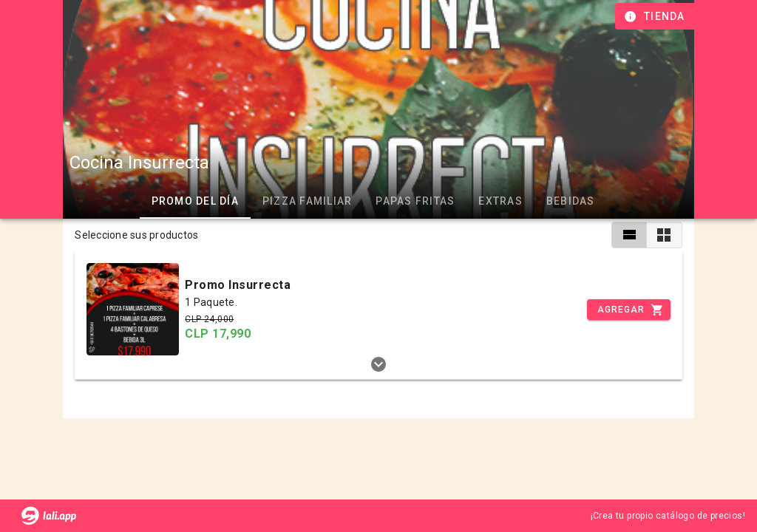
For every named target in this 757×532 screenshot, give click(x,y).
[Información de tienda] (656, 16)
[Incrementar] (628, 310)
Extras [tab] (500, 201)
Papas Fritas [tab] (415, 201)
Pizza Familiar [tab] (307, 201)
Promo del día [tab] (194, 201)
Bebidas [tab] (570, 201)
